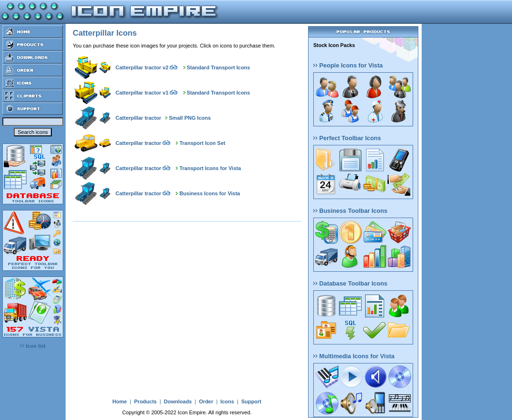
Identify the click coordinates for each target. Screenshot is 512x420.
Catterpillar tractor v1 (142, 93)
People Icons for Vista (348, 65)
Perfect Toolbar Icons (347, 138)
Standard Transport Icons (218, 67)
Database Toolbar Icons (350, 283)
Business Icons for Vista (210, 193)
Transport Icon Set (202, 143)
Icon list (33, 346)
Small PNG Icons (190, 118)
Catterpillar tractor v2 (142, 67)
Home (120, 401)
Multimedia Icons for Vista (354, 356)
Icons (227, 401)
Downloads (178, 401)
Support (251, 401)
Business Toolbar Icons (350, 211)
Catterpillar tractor (138, 118)
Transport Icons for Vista (210, 168)
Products (145, 401)
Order (206, 401)
